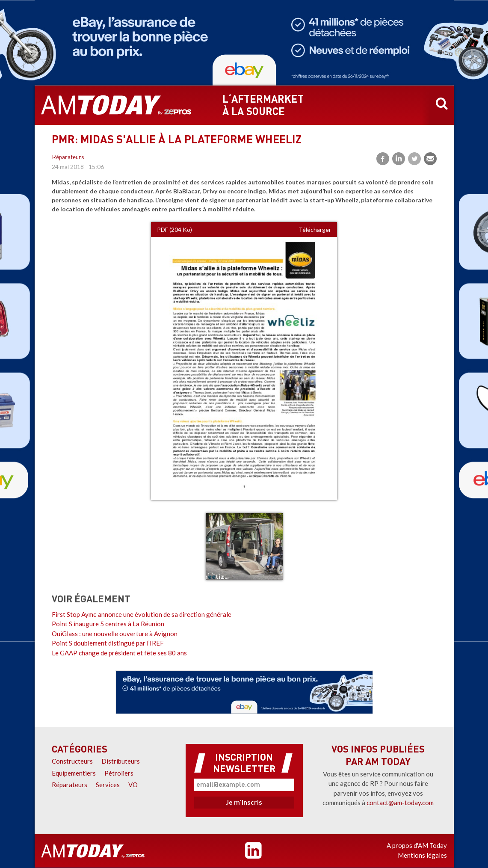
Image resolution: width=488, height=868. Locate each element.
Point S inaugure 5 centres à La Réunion (108, 624)
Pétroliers (119, 773)
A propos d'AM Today (417, 845)
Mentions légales (422, 855)
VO (133, 785)
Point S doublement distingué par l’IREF (108, 643)
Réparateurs (68, 158)
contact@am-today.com (400, 803)
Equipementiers (74, 773)
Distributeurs (121, 761)
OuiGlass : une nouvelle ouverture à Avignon (115, 634)
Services (108, 785)
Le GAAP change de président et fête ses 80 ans (119, 653)
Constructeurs (72, 761)
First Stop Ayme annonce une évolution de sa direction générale (142, 614)
